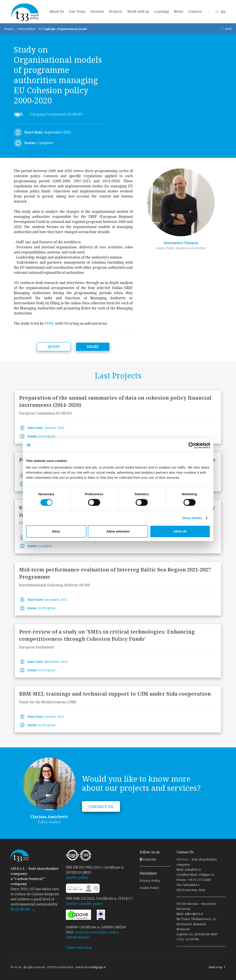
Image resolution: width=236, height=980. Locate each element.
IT (217, 12)
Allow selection (118, 531)
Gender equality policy (84, 904)
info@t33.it (193, 870)
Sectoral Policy (26, 29)
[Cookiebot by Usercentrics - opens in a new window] (192, 445)
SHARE (93, 347)
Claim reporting (79, 947)
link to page (118, 417)
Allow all (180, 531)
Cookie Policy (149, 888)
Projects (116, 12)
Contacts (195, 12)
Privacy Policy (150, 881)
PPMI (49, 323)
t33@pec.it (206, 875)
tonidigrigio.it (97, 967)
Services (97, 12)
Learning (161, 12)
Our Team (77, 12)
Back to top (216, 967)
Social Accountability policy (97, 932)
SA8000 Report (78, 937)
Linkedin (148, 859)
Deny (56, 531)
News (179, 12)
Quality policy (77, 878)
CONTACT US (101, 807)
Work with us (138, 12)
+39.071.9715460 (199, 880)
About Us (57, 12)
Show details (192, 518)
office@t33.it (194, 914)
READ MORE (20, 909)
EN (223, 12)
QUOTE (54, 347)
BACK (228, 29)
